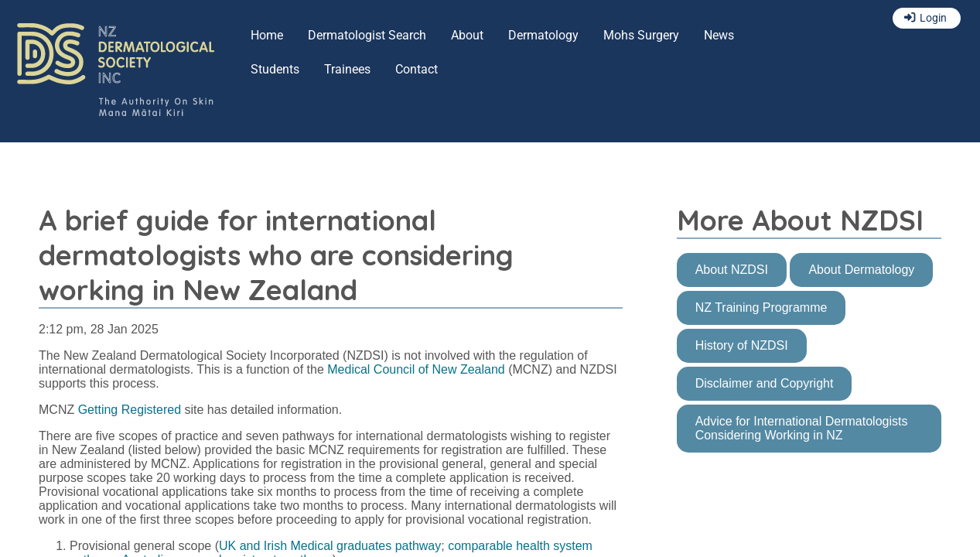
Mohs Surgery (641, 35)
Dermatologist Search (367, 35)
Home (267, 35)
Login (933, 18)
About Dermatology (861, 270)
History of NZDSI (742, 345)
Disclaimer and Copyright (765, 383)
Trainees (347, 69)
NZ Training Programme (761, 308)
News (719, 35)
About (467, 35)
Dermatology (543, 35)
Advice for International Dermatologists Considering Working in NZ (802, 428)
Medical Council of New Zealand (416, 369)
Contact (417, 69)
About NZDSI (732, 270)
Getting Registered (130, 410)
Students (275, 69)
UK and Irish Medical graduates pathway (330, 546)
